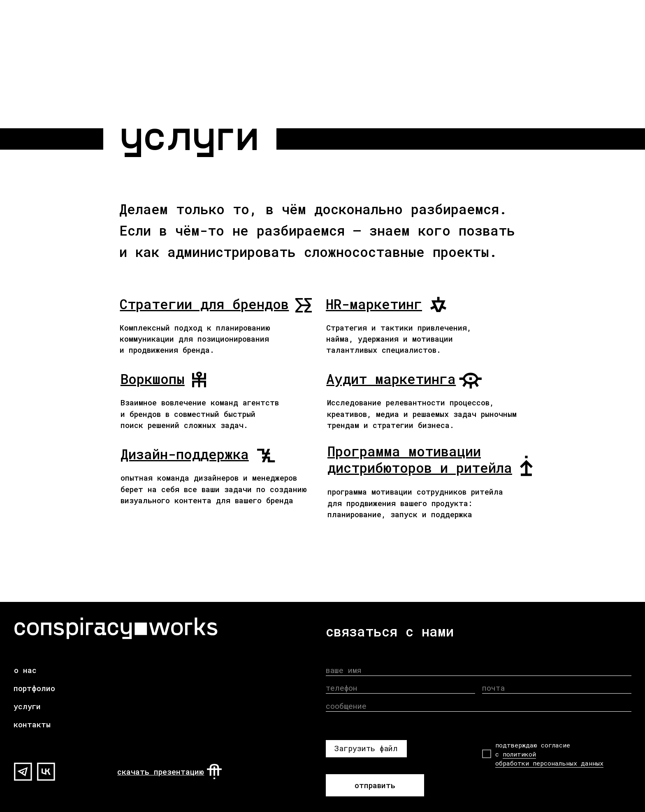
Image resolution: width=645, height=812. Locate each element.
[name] (479, 670)
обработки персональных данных (549, 763)
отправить (375, 785)
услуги (27, 706)
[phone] (401, 688)
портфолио (34, 688)
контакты (32, 724)
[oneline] (479, 706)
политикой (519, 754)
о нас (25, 670)
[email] (557, 688)
